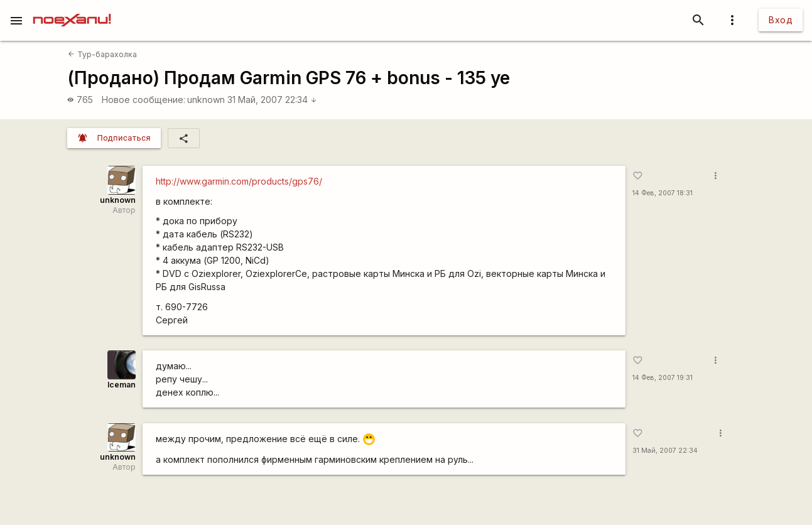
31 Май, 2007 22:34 (272, 100)
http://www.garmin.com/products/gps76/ (239, 181)
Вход (781, 20)
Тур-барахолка (102, 54)
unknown (206, 100)
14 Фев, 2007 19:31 (663, 378)
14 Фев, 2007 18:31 (663, 193)
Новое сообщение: (143, 100)
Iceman (122, 385)
